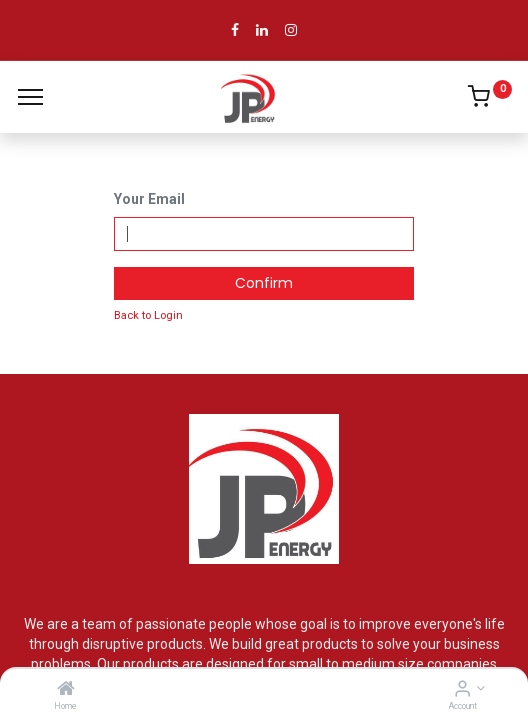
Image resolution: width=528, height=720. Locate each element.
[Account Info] (462, 690)
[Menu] (30, 97)
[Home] (66, 690)
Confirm (264, 283)
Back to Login (148, 315)
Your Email (149, 199)
